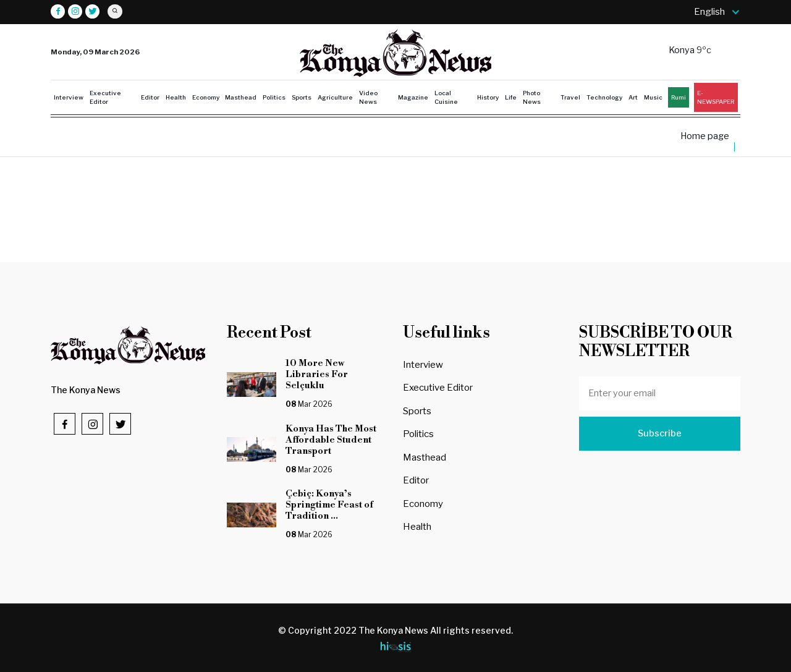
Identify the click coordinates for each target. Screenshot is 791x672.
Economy (206, 97)
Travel (570, 97)
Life (511, 97)
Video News (368, 97)
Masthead (241, 97)
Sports (302, 97)
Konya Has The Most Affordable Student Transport (331, 440)
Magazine (413, 97)
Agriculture (335, 97)
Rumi (679, 97)
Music (653, 97)
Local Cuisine (446, 97)
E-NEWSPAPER (716, 97)
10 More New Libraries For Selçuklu (318, 374)
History (488, 97)
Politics (274, 97)
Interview (69, 97)
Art (633, 97)
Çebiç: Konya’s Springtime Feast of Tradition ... (329, 505)
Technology (604, 97)
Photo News (532, 97)
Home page (705, 137)
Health (176, 97)
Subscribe (660, 433)
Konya (683, 50)
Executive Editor (105, 97)
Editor (150, 97)
